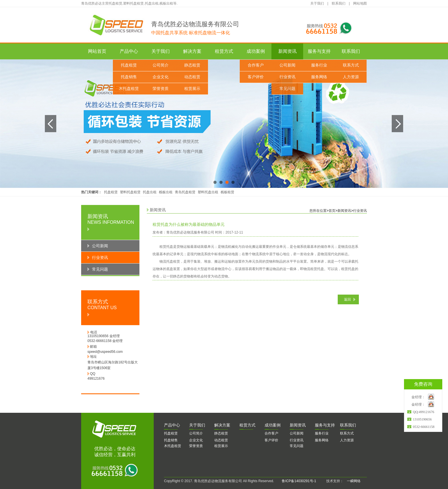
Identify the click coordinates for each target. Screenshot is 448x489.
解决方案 (192, 51)
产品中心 (129, 51)
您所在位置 (318, 211)
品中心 (172, 425)
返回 (347, 299)
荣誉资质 (161, 89)
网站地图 (360, 3)
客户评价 (256, 77)
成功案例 (256, 51)
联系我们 (339, 3)
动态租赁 (192, 77)
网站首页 (97, 51)
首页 (332, 211)
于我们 (197, 425)
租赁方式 (224, 51)
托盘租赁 (129, 65)
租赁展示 (192, 89)
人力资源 (351, 77)
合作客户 (256, 65)
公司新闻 (287, 65)
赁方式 (247, 425)
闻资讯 (298, 425)
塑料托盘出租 (208, 192)
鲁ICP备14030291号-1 (299, 481)
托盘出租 (150, 192)
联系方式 (351, 65)
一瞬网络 (352, 481)
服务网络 (319, 77)
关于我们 (317, 3)
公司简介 (161, 65)
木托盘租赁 (129, 89)
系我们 (348, 425)
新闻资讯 (287, 51)
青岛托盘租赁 (185, 192)
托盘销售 (129, 77)
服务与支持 (319, 51)
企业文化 (161, 77)
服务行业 (319, 65)
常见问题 (287, 89)
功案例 (273, 425)
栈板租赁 (227, 192)
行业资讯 (287, 77)
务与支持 (325, 425)
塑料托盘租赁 (130, 192)
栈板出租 (166, 192)
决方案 (222, 425)
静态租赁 (192, 65)
